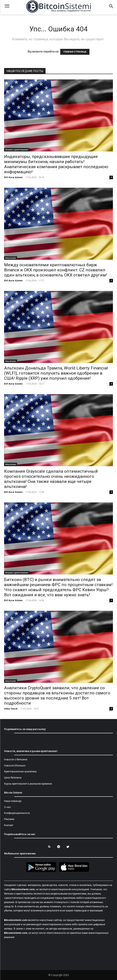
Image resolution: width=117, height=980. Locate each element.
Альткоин (11, 258)
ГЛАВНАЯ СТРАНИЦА (75, 52)
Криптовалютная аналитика (20, 772)
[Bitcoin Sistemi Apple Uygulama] (75, 871)
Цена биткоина (13, 778)
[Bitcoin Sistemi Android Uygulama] (42, 871)
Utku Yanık (11, 709)
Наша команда (13, 801)
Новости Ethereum (15, 766)
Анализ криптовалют (17, 150)
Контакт (9, 825)
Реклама (9, 819)
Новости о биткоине (16, 760)
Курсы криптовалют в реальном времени (28, 784)
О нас (7, 807)
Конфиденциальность (17, 813)
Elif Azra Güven (13, 177)
